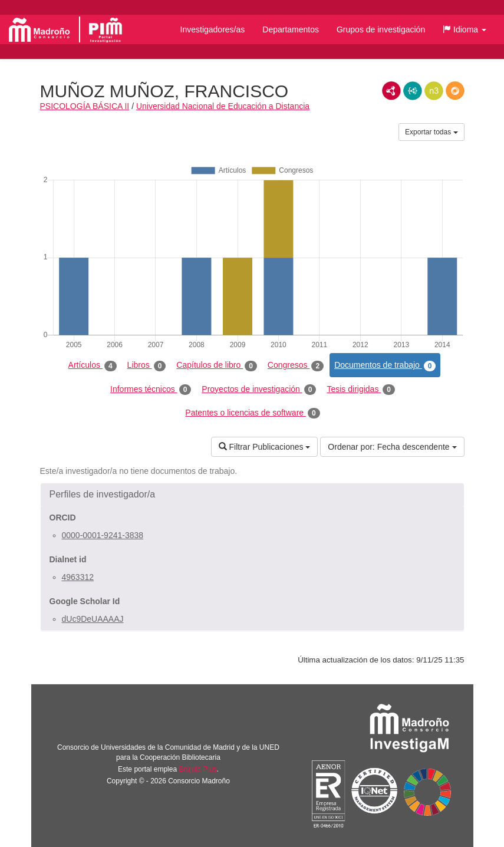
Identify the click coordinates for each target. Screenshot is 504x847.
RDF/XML (391, 91)
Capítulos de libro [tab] (217, 365)
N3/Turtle (434, 91)
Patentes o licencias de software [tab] (252, 413)
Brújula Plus (197, 769)
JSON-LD (413, 91)
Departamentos (291, 29)
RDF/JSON (455, 91)
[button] (465, 29)
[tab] (252, 495)
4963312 (78, 577)
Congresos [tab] (296, 365)
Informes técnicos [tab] (151, 390)
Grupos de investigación (381, 29)
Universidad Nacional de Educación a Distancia (223, 106)
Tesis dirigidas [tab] (361, 390)
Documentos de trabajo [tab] (385, 365)
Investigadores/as (213, 29)
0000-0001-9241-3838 (103, 535)
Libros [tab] (147, 365)
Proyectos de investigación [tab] (259, 390)
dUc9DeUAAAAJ (93, 619)
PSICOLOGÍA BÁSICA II (85, 106)
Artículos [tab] (93, 365)
